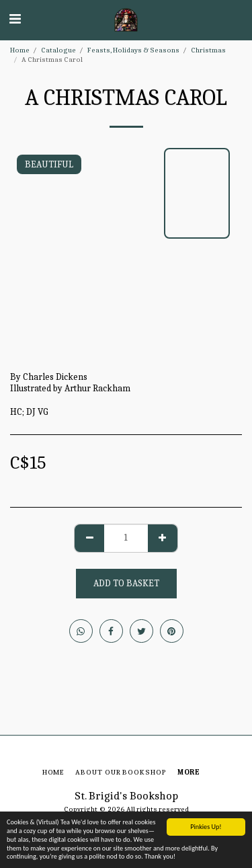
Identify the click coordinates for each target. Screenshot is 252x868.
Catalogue (58, 50)
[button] (15, 19)
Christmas (208, 50)
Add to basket (126, 583)
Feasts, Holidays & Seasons (133, 50)
